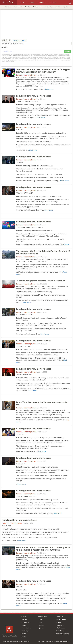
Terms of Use (58, 641)
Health (27, 7)
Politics (58, 7)
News (41, 619)
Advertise (41, 641)
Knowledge (49, 7)
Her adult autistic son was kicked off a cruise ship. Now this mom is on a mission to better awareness (43, 548)
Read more (49, 89)
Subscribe (67, 51)
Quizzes (41, 628)
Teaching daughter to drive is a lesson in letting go (41, 281)
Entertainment (18, 7)
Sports (66, 7)
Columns (41, 625)
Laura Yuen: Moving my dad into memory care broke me (42, 403)
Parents (19, 75)
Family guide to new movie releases (34, 96)
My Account (60, 625)
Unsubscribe (67, 641)
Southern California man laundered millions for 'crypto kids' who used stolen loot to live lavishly (43, 71)
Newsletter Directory (63, 634)
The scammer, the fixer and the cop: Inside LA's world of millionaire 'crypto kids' (43, 252)
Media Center (60, 631)
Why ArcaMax (60, 628)
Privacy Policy (49, 641)
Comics (41, 622)
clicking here (11, 62)
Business (8, 7)
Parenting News (29, 75)
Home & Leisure (37, 7)
